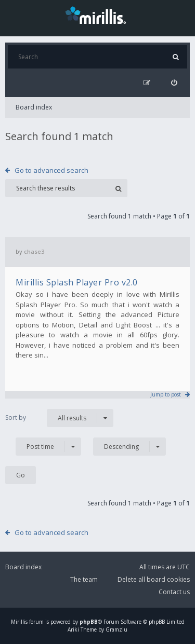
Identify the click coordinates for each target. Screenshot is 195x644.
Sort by (16, 417)
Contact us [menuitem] (174, 592)
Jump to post (166, 394)
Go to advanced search (51, 170)
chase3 (34, 251)
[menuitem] (174, 83)
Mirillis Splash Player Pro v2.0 (77, 282)
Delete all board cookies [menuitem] (154, 579)
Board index (34, 107)
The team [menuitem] (84, 579)
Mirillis (19, 622)
